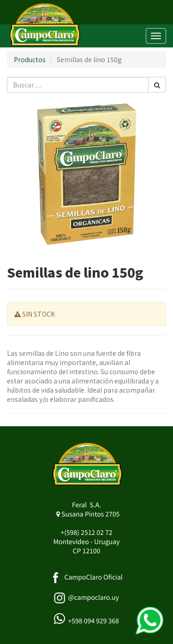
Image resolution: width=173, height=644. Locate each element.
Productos (30, 59)
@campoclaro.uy (93, 598)
